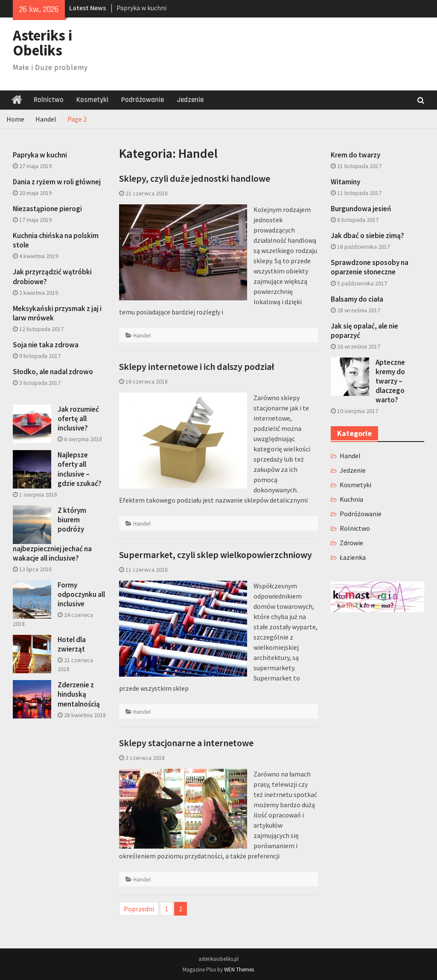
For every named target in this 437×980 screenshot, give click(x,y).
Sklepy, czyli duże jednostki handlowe (195, 178)
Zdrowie (351, 543)
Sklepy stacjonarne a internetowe (186, 743)
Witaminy (345, 182)
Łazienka (353, 557)
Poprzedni (139, 909)
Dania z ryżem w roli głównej (57, 182)
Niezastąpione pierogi (47, 209)
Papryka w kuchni (141, 8)
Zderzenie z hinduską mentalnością (79, 694)
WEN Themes (239, 970)
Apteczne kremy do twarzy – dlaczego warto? (390, 381)
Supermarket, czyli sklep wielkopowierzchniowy (216, 555)
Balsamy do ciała (357, 299)
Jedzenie (190, 100)
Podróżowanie (143, 100)
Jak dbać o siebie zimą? (367, 236)
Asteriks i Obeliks (42, 43)
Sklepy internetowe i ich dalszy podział (197, 366)
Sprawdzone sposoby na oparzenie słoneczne (370, 267)
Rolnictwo (49, 100)
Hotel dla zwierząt (72, 644)
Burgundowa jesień (361, 209)
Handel (142, 335)
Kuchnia (351, 499)
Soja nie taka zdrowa (46, 345)
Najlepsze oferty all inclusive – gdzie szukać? (80, 469)
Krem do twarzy (355, 155)
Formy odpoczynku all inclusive (81, 594)
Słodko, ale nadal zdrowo (53, 372)
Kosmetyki (92, 100)
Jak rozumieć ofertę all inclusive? (78, 419)
